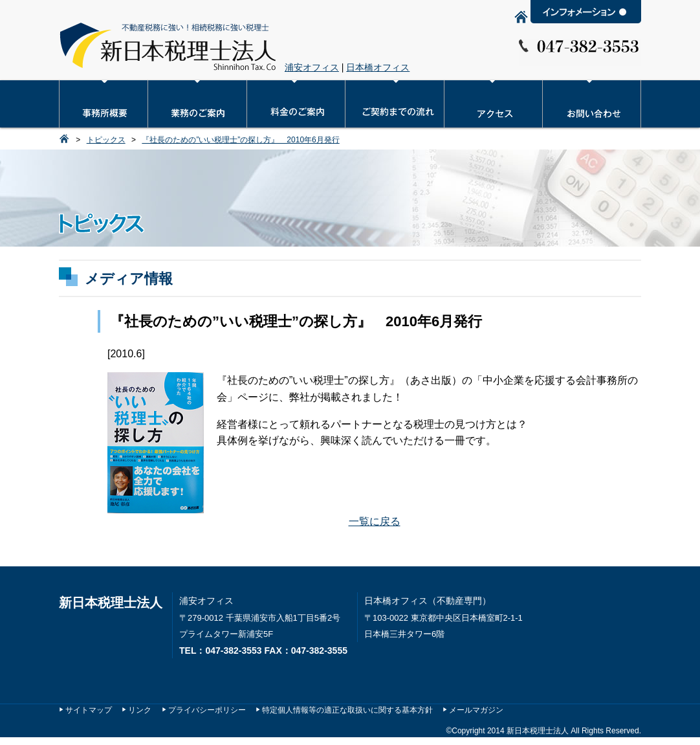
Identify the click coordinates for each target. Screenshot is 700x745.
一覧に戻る (375, 521)
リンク (140, 710)
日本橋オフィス (378, 67)
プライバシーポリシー (207, 710)
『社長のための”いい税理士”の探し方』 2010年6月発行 (240, 140)
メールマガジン (476, 710)
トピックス (106, 140)
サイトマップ (89, 710)
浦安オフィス (312, 67)
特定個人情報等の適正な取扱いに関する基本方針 (347, 710)
